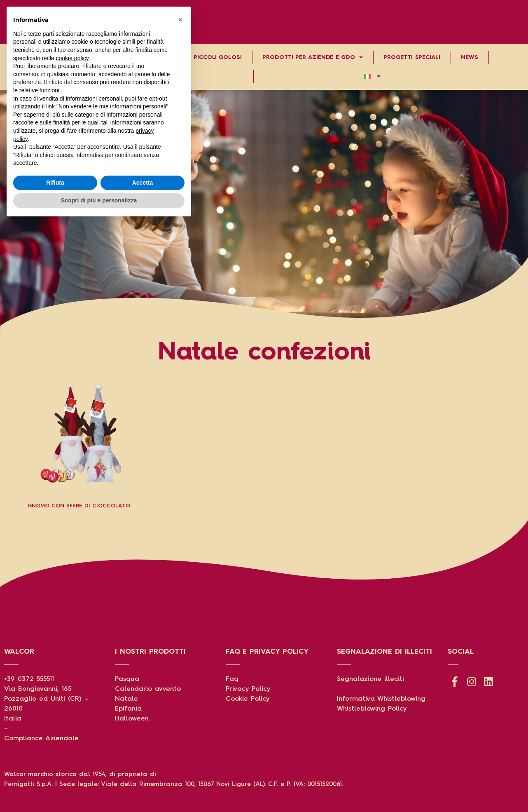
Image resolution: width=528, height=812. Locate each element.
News (470, 57)
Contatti (129, 76)
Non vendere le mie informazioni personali (112, 695)
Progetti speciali (412, 57)
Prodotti (92, 57)
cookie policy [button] (72, 647)
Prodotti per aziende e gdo (312, 57)
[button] (180, 609)
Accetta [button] (143, 772)
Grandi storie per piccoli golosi (187, 57)
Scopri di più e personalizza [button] (99, 789)
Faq (232, 679)
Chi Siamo (32, 57)
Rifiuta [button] (55, 772)
